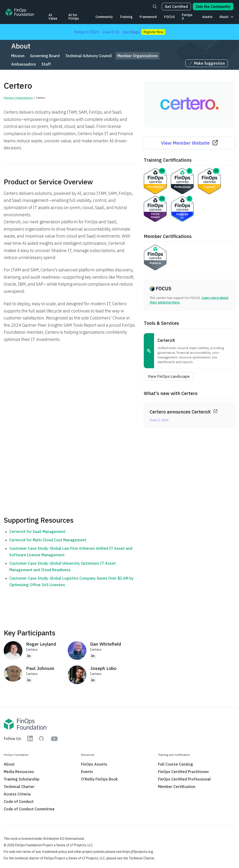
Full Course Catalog (176, 764)
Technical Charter (19, 787)
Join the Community (213, 7)
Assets (207, 17)
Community (104, 17)
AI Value (53, 17)
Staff (46, 64)
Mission (18, 56)
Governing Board (45, 56)
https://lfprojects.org (138, 852)
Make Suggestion (207, 63)
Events (87, 772)
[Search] (155, 7)
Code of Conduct (19, 801)
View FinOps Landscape (169, 376)
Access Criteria (17, 794)
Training (126, 17)
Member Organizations (138, 56)
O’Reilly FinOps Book (99, 779)
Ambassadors (24, 64)
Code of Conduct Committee (29, 809)
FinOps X (187, 17)
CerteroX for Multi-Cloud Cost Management (48, 540)
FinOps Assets (94, 764)
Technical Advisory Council (88, 56)
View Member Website (190, 143)
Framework (148, 17)
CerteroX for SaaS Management (37, 532)
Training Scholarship (22, 779)
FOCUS (169, 17)
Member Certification (177, 787)
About (224, 17)
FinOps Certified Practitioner (183, 772)
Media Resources (19, 772)
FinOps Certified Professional (184, 779)
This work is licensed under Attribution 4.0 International (44, 839)
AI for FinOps (74, 17)
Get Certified (176, 7)
